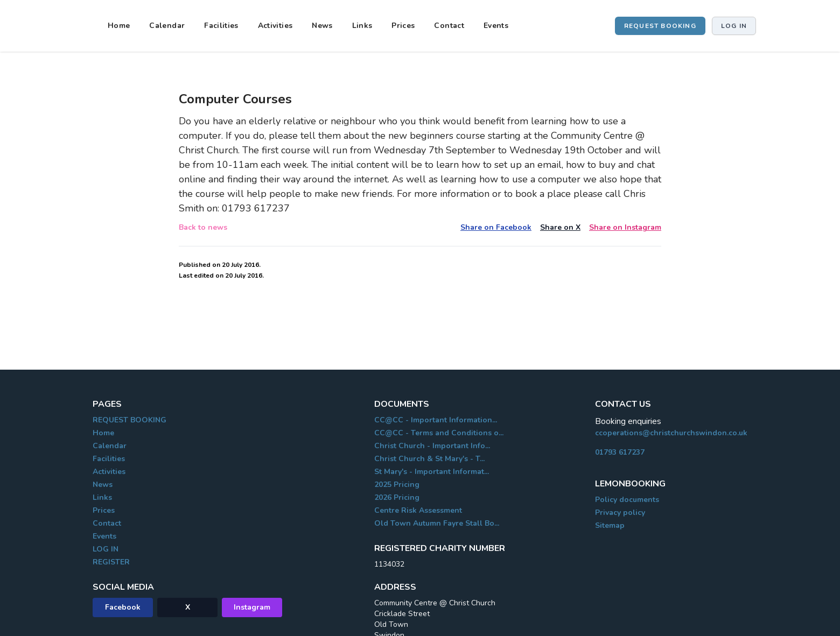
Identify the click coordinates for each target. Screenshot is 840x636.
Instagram (252, 607)
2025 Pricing (397, 485)
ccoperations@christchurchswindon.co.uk (671, 433)
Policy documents (627, 500)
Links (362, 26)
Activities (275, 26)
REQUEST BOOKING (660, 26)
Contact (449, 26)
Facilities (221, 26)
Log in (734, 26)
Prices (403, 26)
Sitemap (610, 525)
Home (119, 26)
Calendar (167, 26)
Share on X (560, 227)
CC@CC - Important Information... (436, 420)
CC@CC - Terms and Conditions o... (439, 433)
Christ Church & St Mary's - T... (429, 459)
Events (496, 26)
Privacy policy (620, 513)
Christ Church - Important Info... (432, 446)
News (322, 26)
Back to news (203, 227)
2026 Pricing (397, 497)
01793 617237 (620, 452)
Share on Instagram (625, 227)
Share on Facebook (496, 227)
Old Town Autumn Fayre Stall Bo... (437, 523)
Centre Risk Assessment (418, 510)
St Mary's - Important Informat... (432, 472)
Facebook (123, 607)
